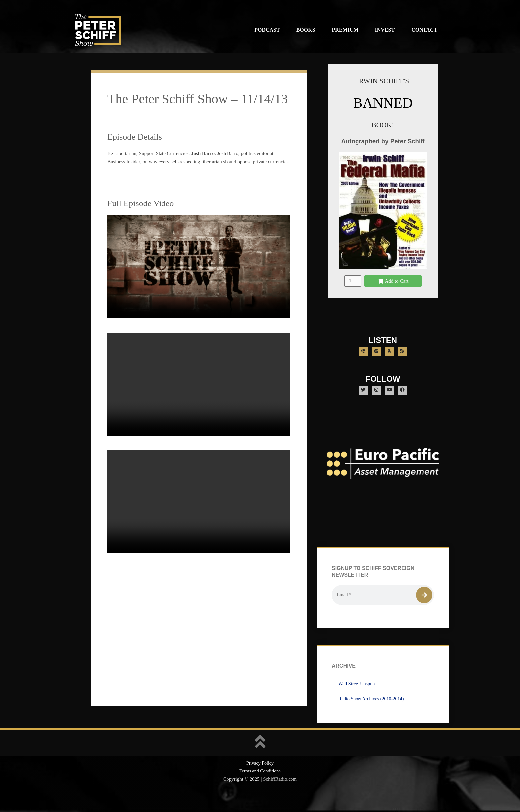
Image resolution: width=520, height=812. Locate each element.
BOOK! (383, 125)
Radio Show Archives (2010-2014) (373, 715)
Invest (385, 30)
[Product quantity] (353, 289)
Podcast (267, 30)
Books (306, 30)
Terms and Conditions (260, 787)
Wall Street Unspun (358, 700)
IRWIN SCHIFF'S (383, 81)
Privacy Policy (260, 779)
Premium (345, 30)
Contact (424, 30)
